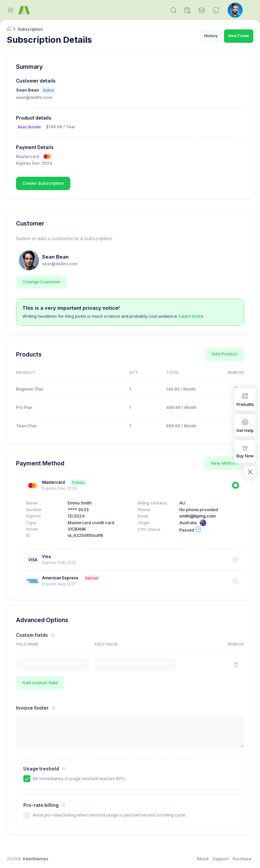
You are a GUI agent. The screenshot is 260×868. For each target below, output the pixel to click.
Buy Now (245, 451)
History (211, 36)
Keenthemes (36, 859)
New (239, 36)
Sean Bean (55, 257)
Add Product (225, 354)
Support (221, 859)
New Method (224, 463)
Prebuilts (245, 399)
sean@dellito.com (60, 264)
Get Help (245, 425)
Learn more (191, 316)
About (203, 859)
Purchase (242, 859)
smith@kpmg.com (197, 516)
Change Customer (41, 282)
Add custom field (40, 683)
